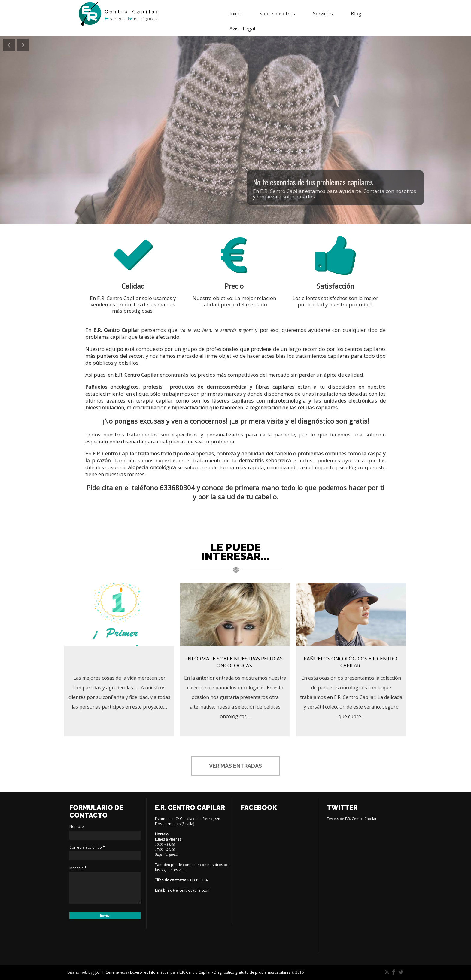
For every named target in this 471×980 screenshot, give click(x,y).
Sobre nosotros (277, 14)
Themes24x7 (315, 972)
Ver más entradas (235, 766)
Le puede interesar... (236, 552)
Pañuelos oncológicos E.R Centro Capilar (350, 662)
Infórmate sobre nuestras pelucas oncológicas (234, 662)
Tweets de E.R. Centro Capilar (352, 819)
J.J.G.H (98, 972)
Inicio (235, 14)
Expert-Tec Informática (149, 972)
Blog (356, 14)
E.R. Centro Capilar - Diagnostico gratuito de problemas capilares (235, 972)
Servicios (323, 14)
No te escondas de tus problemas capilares (313, 182)
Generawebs (116, 972)
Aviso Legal (242, 29)
